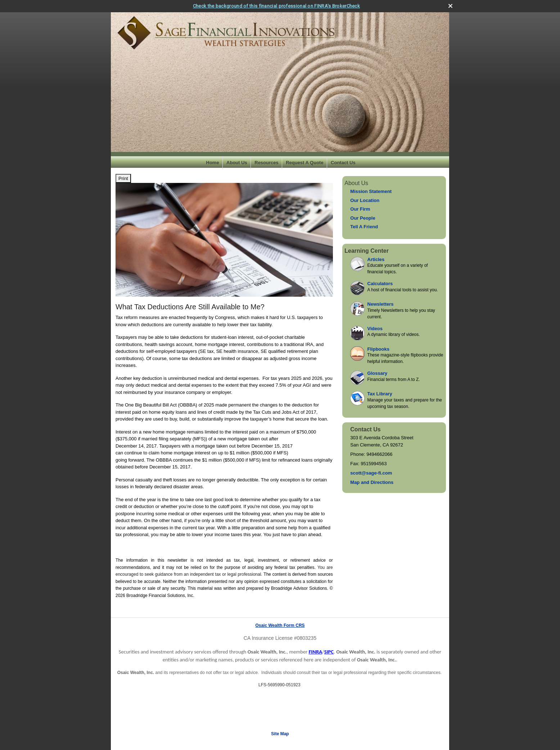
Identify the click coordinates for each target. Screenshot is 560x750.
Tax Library (380, 394)
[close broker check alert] (450, 6)
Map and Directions (372, 482)
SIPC (329, 652)
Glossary (378, 373)
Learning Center (367, 251)
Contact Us (343, 163)
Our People (363, 218)
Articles (376, 259)
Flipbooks (378, 349)
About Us (237, 163)
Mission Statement (371, 191)
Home (213, 163)
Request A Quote (305, 163)
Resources (266, 163)
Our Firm (360, 209)
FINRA (315, 652)
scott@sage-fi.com (371, 473)
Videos (375, 329)
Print (123, 178)
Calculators (380, 284)
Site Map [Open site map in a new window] (280, 734)
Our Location (365, 200)
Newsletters (381, 304)
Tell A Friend (364, 227)
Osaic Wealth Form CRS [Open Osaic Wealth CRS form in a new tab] (280, 625)
